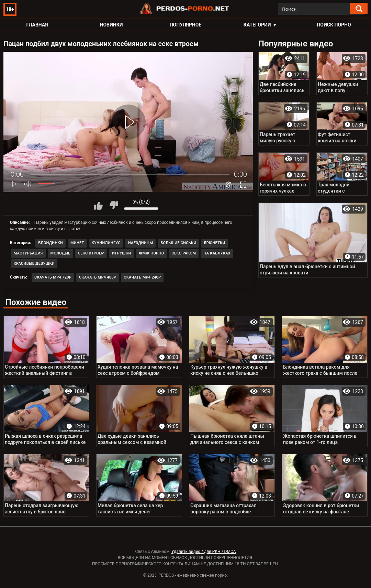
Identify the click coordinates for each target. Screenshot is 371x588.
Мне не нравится (114, 205)
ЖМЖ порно (151, 253)
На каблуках (217, 253)
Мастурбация (28, 253)
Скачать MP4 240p (142, 277)
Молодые (60, 253)
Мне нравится (98, 205)
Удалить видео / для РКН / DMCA (204, 552)
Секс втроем (91, 253)
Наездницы (140, 243)
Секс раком (184, 253)
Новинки (111, 25)
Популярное (186, 25)
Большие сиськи (178, 243)
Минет (77, 243)
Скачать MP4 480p (98, 277)
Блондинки (50, 243)
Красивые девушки (34, 264)
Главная (37, 25)
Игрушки (121, 253)
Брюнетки (214, 243)
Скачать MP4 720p (53, 277)
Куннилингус (106, 243)
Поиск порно (334, 25)
